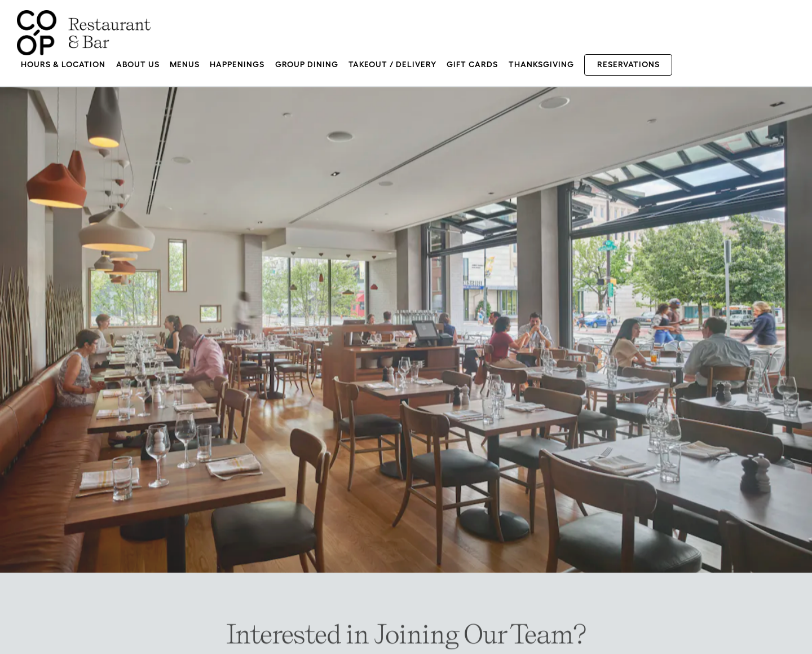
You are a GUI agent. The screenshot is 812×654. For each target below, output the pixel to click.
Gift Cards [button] (472, 64)
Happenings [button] (237, 64)
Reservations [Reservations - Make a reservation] (628, 64)
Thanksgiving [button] (541, 64)
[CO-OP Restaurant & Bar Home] (84, 32)
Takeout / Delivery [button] (392, 64)
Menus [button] (185, 64)
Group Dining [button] (307, 64)
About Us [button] (138, 64)
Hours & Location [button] (63, 64)
